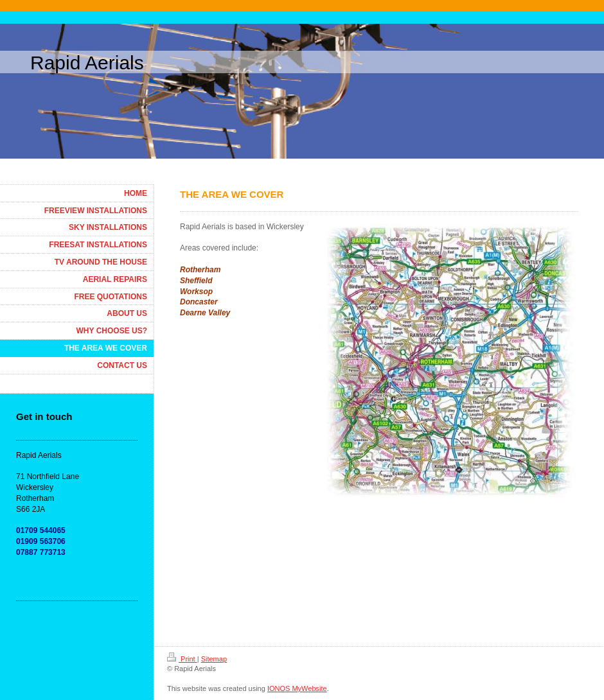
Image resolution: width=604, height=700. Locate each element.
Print (182, 659)
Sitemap (214, 659)
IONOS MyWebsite (297, 688)
